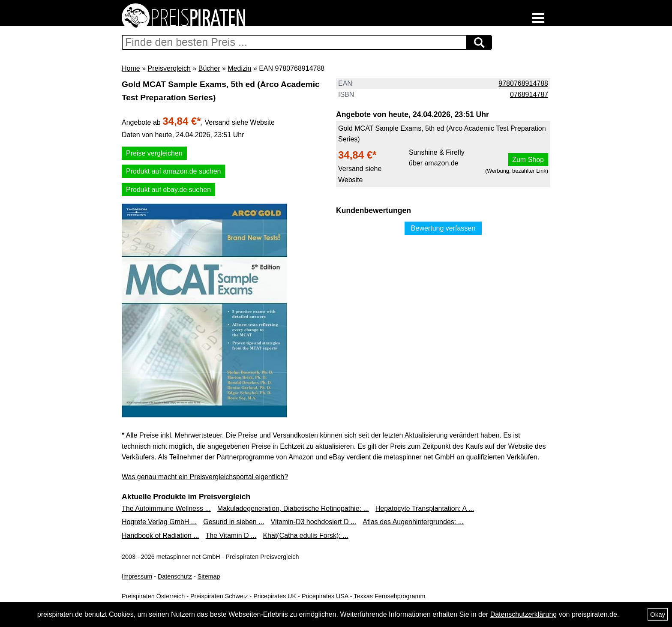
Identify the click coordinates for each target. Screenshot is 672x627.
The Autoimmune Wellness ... (166, 508)
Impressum (137, 576)
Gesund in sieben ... (234, 522)
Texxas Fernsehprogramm (389, 596)
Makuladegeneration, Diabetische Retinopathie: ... (293, 508)
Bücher (209, 68)
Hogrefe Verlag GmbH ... (159, 522)
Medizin (239, 68)
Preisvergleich (169, 68)
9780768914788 (523, 83)
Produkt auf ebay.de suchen (168, 190)
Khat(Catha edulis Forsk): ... (305, 535)
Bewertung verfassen (443, 228)
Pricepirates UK (275, 596)
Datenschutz (175, 576)
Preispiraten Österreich (153, 596)
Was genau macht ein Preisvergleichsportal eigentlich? (205, 477)
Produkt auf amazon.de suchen (173, 171)
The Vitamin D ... (231, 535)
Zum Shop (528, 160)
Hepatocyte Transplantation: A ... (425, 508)
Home (131, 68)
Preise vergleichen (154, 153)
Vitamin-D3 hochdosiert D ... (314, 522)
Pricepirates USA (325, 596)
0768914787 (529, 94)
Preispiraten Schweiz (219, 596)
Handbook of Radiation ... (160, 535)
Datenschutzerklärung (524, 614)
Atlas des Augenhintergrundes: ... (413, 522)
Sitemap (209, 576)
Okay (658, 614)
